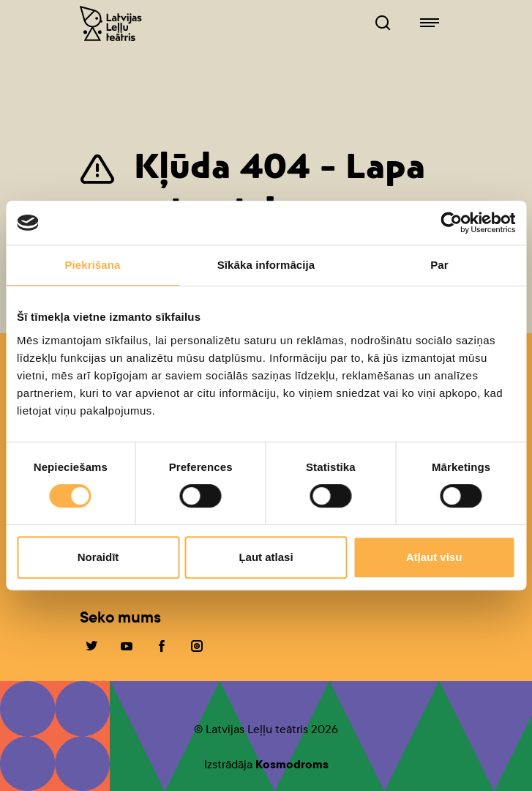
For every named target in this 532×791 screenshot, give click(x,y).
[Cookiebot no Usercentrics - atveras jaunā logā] (451, 223)
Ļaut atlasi (266, 557)
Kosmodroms (292, 764)
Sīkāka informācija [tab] (266, 265)
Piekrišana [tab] (92, 265)
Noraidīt (98, 557)
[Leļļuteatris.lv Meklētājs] (383, 23)
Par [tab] (439, 265)
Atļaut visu (434, 557)
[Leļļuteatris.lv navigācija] (430, 23)
